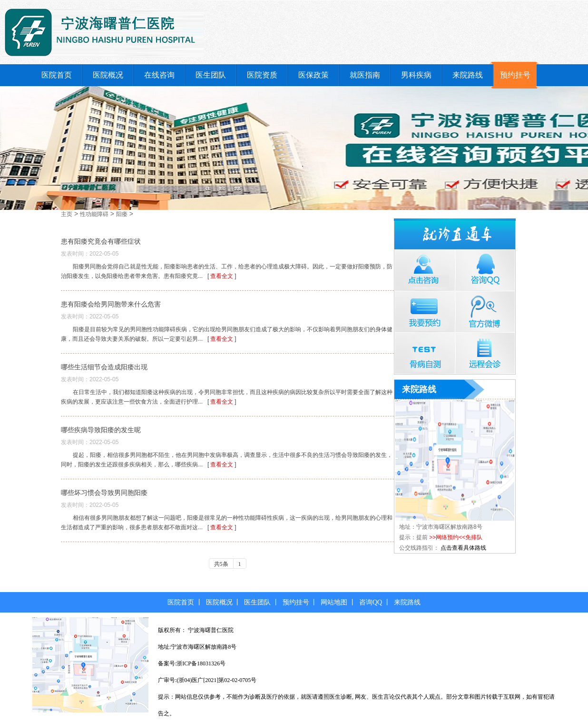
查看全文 (222, 276)
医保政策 (314, 75)
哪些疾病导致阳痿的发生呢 (101, 430)
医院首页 (57, 75)
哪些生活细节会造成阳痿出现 (104, 367)
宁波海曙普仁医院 (211, 630)
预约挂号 (515, 75)
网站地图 (334, 602)
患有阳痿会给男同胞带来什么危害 (111, 304)
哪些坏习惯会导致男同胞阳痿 (104, 493)
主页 (67, 214)
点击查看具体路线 (463, 548)
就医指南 (365, 75)
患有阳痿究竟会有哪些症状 (101, 241)
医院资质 (262, 75)
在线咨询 (159, 75)
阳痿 (122, 214)
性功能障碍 (94, 214)
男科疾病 (416, 75)
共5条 (221, 564)
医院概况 (108, 75)
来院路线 (468, 75)
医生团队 (211, 75)
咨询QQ (371, 602)
